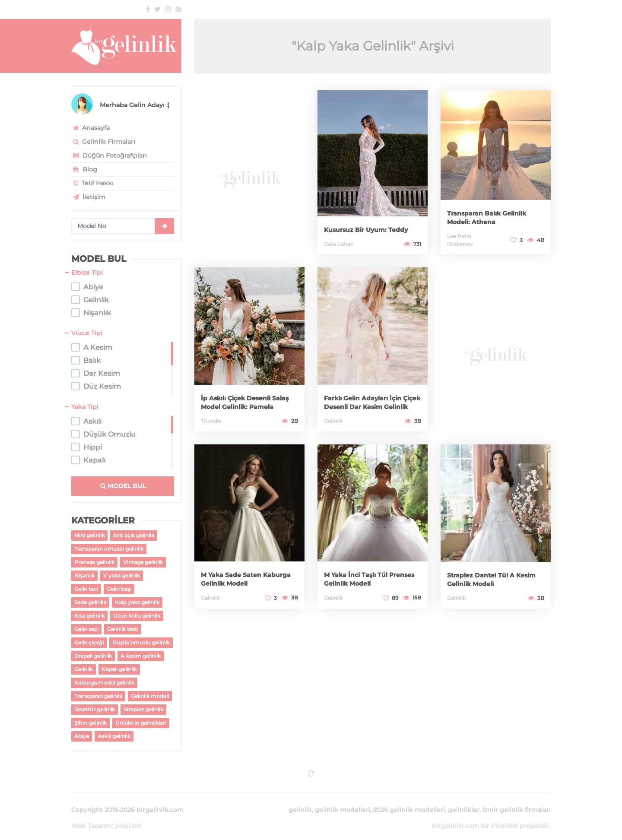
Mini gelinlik (89, 535)
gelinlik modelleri (343, 799)
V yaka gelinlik (122, 575)
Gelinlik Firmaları (103, 142)
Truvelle (211, 421)
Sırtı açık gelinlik (134, 535)
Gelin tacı (86, 589)
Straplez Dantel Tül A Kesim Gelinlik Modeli (490, 579)
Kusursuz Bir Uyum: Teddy (364, 225)
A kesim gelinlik (141, 656)
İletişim (88, 197)
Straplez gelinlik (143, 709)
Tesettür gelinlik (95, 709)
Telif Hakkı (92, 183)
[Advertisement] (249, 173)
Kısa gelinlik (89, 616)
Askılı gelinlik (114, 736)
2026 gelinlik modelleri (409, 799)
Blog (84, 169)
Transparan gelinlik (98, 696)
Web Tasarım (92, 815)
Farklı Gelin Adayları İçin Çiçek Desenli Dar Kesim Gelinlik (368, 398)
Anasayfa (90, 128)
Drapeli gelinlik (93, 656)
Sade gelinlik (90, 602)
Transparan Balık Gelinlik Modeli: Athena (493, 217)
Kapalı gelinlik (119, 669)
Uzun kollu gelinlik (137, 616)
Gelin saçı (86, 629)
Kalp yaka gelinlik (137, 602)
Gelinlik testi (123, 629)
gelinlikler (464, 799)
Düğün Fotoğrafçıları (109, 155)
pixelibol (128, 815)
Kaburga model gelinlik (104, 683)
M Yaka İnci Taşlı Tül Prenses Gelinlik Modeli (371, 579)
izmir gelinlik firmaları (517, 799)
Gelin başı (119, 589)
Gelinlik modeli (150, 696)
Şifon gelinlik (90, 723)
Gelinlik (84, 669)
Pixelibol (505, 815)
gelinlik (300, 799)
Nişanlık (84, 575)
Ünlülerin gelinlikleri (141, 723)
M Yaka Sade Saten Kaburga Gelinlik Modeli (249, 579)
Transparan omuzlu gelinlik (109, 549)
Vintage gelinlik (143, 562)
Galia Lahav (339, 244)
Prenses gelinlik (94, 562)
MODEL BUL (123, 486)
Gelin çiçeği (89, 642)
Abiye (82, 736)
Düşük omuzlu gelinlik (141, 642)
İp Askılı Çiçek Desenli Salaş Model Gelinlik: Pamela (245, 398)
